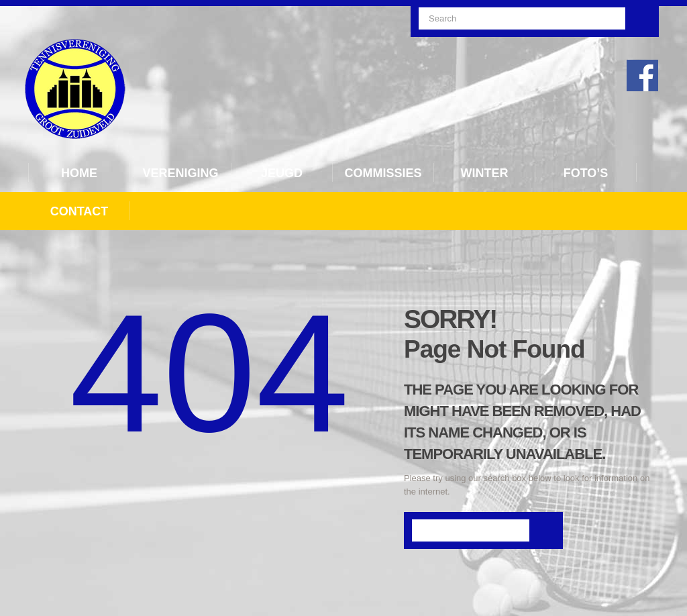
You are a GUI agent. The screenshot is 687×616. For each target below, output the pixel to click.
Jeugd (282, 173)
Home (79, 173)
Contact (80, 211)
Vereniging (180, 173)
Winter (485, 173)
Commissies (383, 173)
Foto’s (586, 173)
